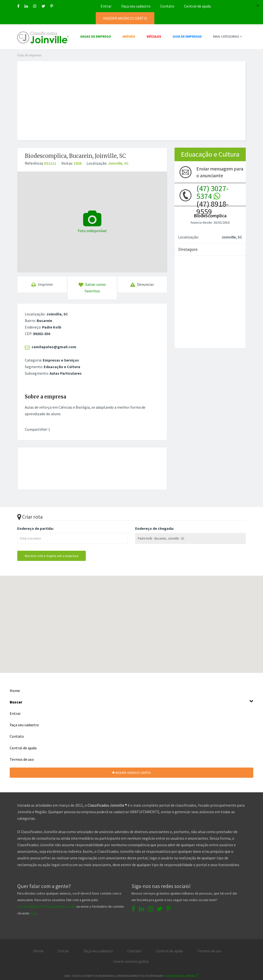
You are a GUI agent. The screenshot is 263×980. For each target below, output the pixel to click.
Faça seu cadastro (136, 6)
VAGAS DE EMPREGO (96, 36)
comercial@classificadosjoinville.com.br (46, 906)
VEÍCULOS (154, 36)
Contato (167, 6)
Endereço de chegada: (155, 528)
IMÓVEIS (129, 36)
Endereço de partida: (35, 528)
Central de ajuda (197, 6)
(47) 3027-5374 (212, 192)
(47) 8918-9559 (212, 195)
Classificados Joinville (181, 976)
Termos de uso (22, 759)
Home (15, 691)
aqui (33, 913)
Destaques (188, 249)
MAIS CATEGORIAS (228, 36)
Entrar (106, 6)
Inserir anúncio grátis (131, 961)
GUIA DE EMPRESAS (187, 36)
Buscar (131, 702)
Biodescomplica (210, 215)
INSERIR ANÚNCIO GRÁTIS (131, 773)
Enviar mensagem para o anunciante (220, 172)
